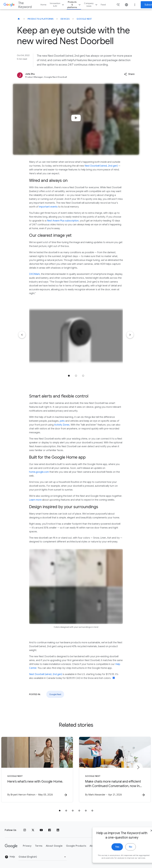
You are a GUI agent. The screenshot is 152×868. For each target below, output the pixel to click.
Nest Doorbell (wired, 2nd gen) (101, 166)
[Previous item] (22, 335)
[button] (129, 74)
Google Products (76, 846)
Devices (65, 19)
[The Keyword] (19, 19)
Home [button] (43, 5)
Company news (91, 5)
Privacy (27, 846)
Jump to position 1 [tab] (69, 376)
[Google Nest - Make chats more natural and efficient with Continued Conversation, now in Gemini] (115, 770)
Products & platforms (74, 5)
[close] (143, 838)
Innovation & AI (57, 5)
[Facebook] (50, 830)
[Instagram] (25, 830)
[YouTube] (41, 830)
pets (62, 421)
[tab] (60, 811)
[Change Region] (43, 857)
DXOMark (34, 274)
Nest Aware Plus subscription (63, 221)
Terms (39, 846)
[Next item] (130, 335)
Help (10, 857)
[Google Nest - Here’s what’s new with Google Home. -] (37, 770)
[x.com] (33, 830)
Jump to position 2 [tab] (76, 376)
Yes (108, 854)
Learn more (35, 500)
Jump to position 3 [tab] (83, 376)
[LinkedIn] (58, 830)
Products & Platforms (41, 19)
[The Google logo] (11, 846)
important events (48, 207)
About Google (54, 846)
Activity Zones (62, 425)
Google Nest (84, 19)
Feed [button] (103, 5)
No (122, 854)
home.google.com (39, 472)
